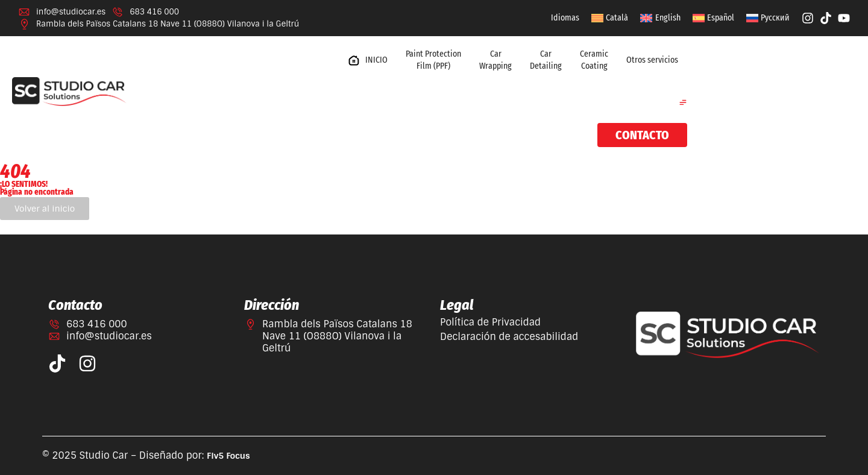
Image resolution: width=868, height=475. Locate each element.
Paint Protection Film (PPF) (433, 60)
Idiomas (565, 18)
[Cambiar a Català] (610, 18)
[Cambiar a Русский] (768, 18)
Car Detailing (546, 60)
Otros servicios (652, 60)
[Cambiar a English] (660, 18)
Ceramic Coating (594, 60)
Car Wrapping (495, 60)
